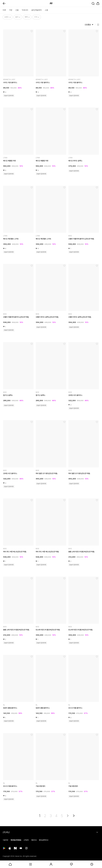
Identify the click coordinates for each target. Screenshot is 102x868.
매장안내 (34, 840)
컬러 (18, 17)
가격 (37, 17)
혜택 (27, 17)
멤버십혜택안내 (44, 840)
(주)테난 (6, 832)
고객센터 (26, 840)
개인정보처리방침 (16, 840)
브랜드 (8, 17)
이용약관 (5, 840)
